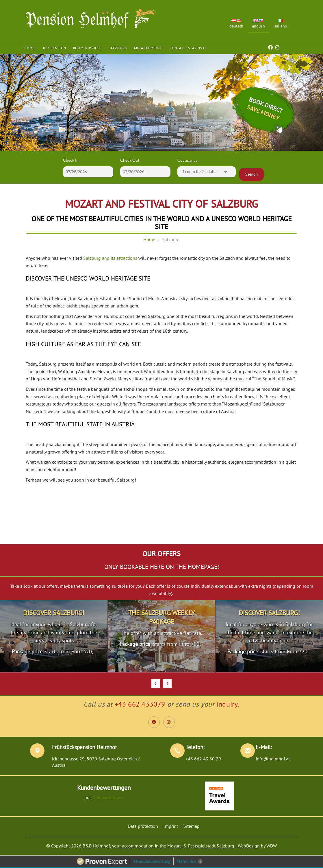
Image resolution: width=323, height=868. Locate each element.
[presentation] (156, 684)
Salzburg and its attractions (110, 258)
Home (29, 48)
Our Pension (54, 48)
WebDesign (249, 846)
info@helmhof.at (273, 759)
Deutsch (236, 24)
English (258, 24)
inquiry (227, 704)
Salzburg (118, 48)
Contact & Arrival (188, 48)
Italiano (280, 24)
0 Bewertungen (108, 797)
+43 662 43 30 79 (203, 759)
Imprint (171, 826)
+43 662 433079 (140, 704)
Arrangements (148, 48)
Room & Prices (87, 48)
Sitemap (192, 826)
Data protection (143, 826)
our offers (48, 586)
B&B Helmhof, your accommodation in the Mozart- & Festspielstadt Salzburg (158, 846)
